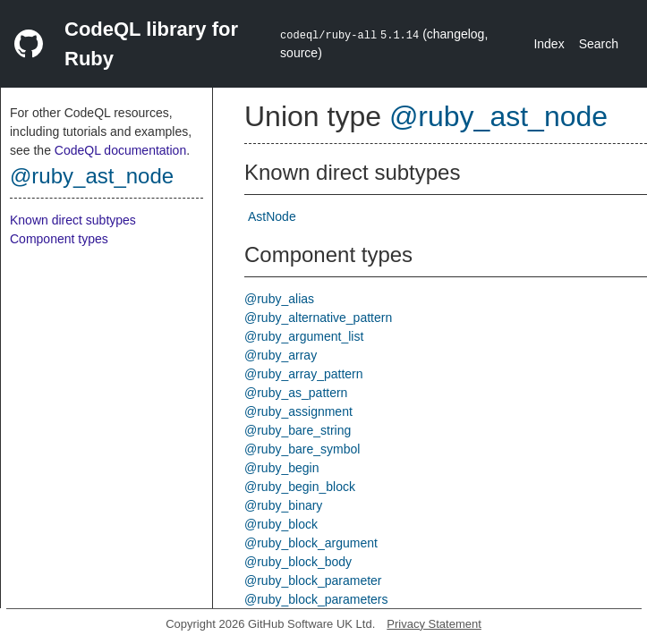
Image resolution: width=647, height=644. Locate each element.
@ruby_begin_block (300, 487)
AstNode (272, 216)
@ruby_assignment (298, 411)
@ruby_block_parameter (313, 580)
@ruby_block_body (298, 562)
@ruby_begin (282, 468)
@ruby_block (281, 524)
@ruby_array (281, 355)
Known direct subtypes (73, 220)
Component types (59, 239)
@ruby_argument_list (304, 336)
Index (549, 44)
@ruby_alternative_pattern (318, 318)
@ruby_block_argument (311, 543)
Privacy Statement (434, 624)
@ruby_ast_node (92, 176)
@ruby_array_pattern (304, 374)
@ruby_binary (283, 505)
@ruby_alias (279, 299)
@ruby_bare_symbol (302, 449)
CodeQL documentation (120, 150)
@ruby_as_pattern (296, 393)
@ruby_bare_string (298, 430)
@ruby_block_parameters (316, 599)
